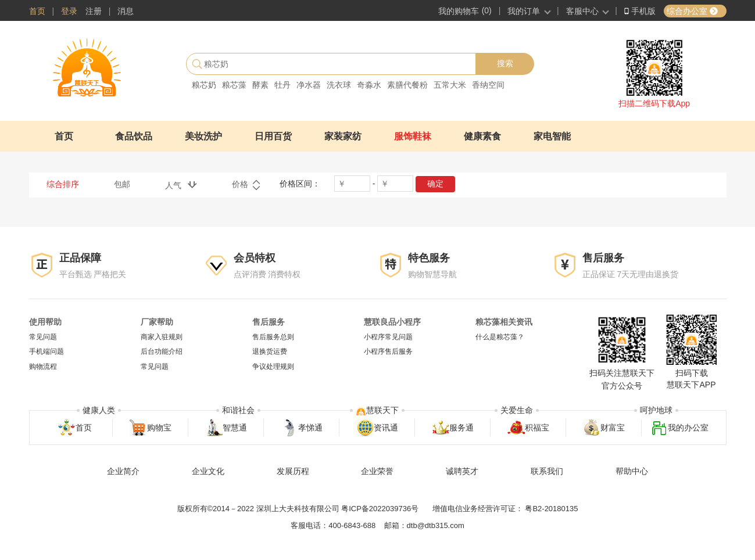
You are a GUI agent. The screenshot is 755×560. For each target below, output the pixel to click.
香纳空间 (488, 85)
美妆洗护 (203, 136)
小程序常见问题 (388, 337)
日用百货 (273, 136)
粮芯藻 (234, 85)
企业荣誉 (377, 471)
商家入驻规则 (162, 337)
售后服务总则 (273, 337)
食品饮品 (134, 136)
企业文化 (208, 471)
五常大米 (450, 85)
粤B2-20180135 (551, 509)
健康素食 (482, 136)
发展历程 (293, 471)
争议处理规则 (273, 367)
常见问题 (43, 337)
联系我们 (547, 471)
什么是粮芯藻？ (500, 337)
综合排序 (63, 184)
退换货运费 (270, 352)
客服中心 (582, 11)
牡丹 (282, 85)
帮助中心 (632, 471)
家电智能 (552, 136)
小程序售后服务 (388, 352)
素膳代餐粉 (407, 85)
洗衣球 (339, 85)
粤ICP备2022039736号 (380, 509)
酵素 (260, 85)
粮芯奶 (204, 85)
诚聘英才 (462, 471)
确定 (435, 184)
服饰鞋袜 (413, 136)
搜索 (505, 63)
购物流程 (43, 367)
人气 (181, 185)
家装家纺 (343, 136)
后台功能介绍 (162, 352)
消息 (126, 11)
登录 (69, 11)
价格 (246, 185)
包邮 (122, 184)
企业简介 (123, 471)
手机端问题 (46, 352)
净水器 (309, 85)
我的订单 (524, 11)
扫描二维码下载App (654, 103)
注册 (94, 11)
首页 (37, 11)
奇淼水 (369, 85)
